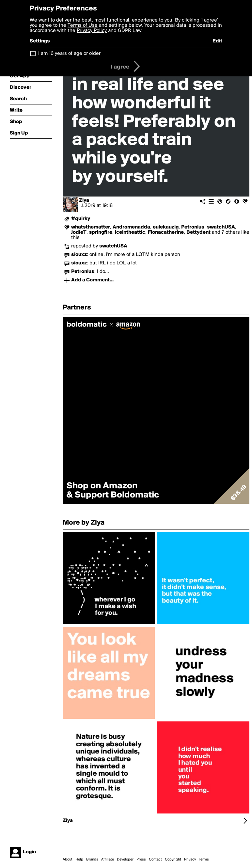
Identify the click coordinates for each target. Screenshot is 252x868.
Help (79, 860)
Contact (155, 860)
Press (141, 860)
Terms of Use (83, 25)
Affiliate (108, 860)
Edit (217, 41)
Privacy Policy (92, 31)
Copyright (173, 860)
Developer (125, 860)
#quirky (81, 219)
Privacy (190, 860)
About (68, 860)
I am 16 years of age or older (69, 54)
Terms (204, 860)
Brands (92, 860)
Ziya (84, 200)
